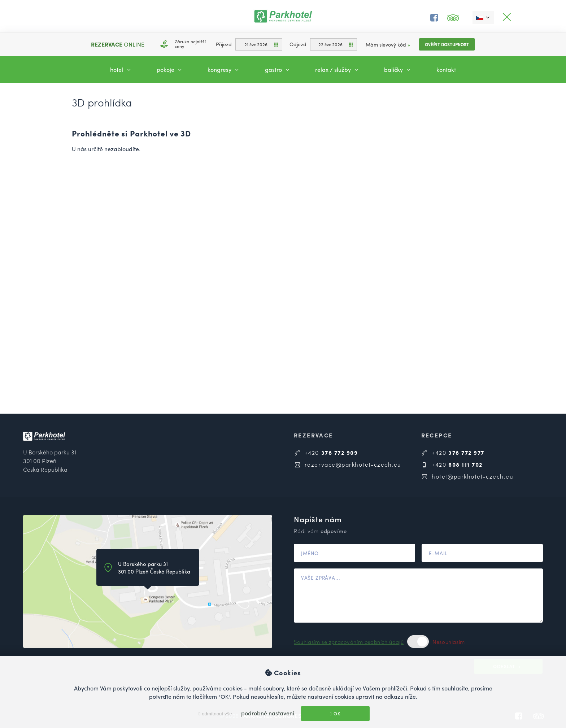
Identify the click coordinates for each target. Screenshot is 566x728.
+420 (326, 452)
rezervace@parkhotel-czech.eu (348, 464)
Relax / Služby (338, 69)
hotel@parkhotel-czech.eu (467, 476)
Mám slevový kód (388, 44)
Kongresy (224, 69)
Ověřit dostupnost (447, 44)
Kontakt (446, 69)
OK (335, 714)
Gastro (278, 69)
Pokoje (170, 69)
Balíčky (398, 69)
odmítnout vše (215, 714)
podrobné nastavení (268, 713)
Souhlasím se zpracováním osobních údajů (349, 642)
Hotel (121, 69)
